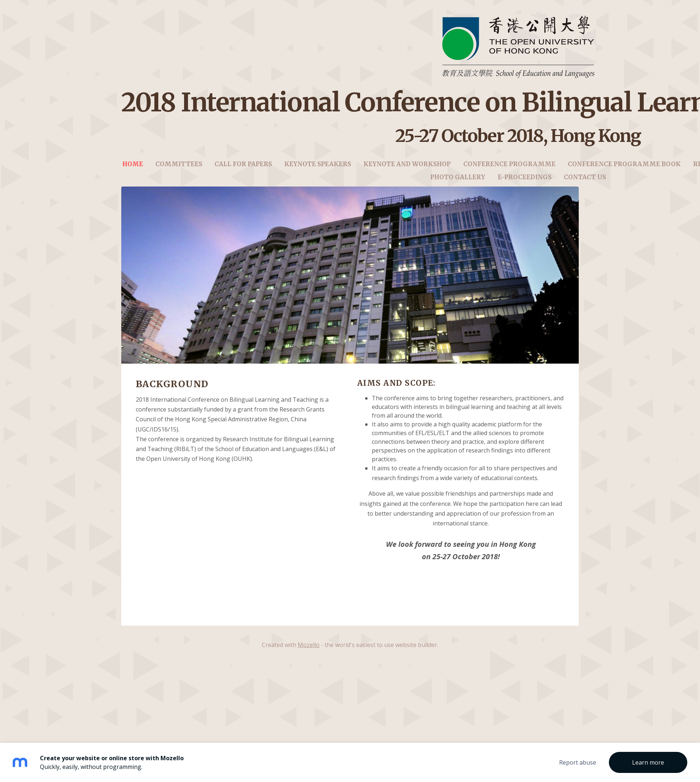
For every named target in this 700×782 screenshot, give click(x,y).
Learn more (648, 762)
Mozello (309, 656)
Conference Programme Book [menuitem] (624, 170)
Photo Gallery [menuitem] (458, 183)
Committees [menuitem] (179, 170)
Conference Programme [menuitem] (509, 170)
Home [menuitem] (133, 170)
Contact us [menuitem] (585, 183)
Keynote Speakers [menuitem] (318, 170)
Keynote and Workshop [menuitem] (407, 170)
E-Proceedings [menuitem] (525, 183)
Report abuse (578, 762)
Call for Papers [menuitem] (243, 170)
